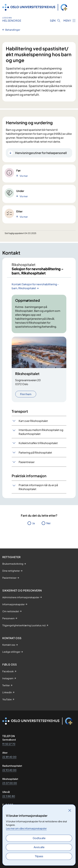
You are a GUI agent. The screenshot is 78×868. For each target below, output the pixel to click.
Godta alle (39, 838)
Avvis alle (39, 847)
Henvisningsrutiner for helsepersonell (41, 153)
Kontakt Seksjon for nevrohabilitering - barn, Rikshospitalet (35, 286)
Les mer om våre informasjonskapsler (26, 828)
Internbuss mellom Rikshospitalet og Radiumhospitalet (41, 432)
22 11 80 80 (9, 796)
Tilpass (39, 856)
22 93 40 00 (9, 770)
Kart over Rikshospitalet (33, 421)
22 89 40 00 (9, 757)
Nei (48, 523)
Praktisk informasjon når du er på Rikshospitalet (38, 487)
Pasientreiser (27, 462)
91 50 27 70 (9, 744)
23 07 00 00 (10, 783)
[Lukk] (70, 810)
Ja (33, 523)
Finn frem (26, 394)
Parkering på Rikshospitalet (35, 452)
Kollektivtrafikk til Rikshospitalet (38, 443)
